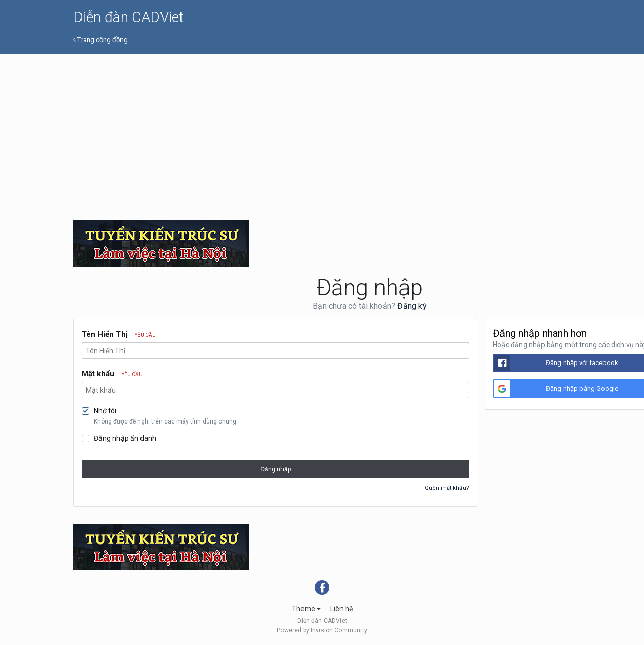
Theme (306, 609)
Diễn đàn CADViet (128, 17)
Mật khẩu (112, 374)
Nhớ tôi (105, 411)
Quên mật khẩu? (447, 488)
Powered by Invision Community (322, 630)
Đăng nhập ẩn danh (125, 438)
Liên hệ (341, 609)
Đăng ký (412, 306)
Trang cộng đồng (100, 40)
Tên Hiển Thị (119, 334)
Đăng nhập (276, 469)
